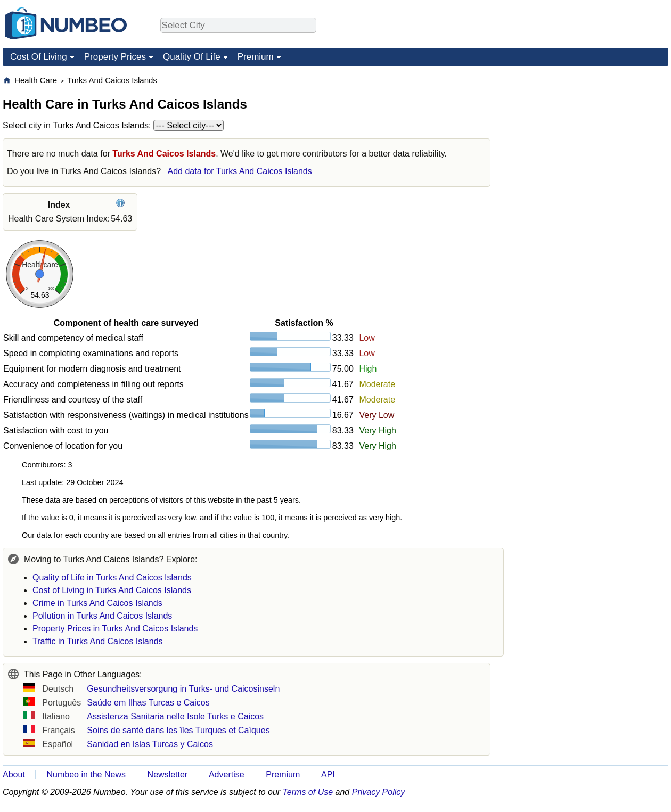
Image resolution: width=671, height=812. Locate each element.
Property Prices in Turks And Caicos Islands (115, 629)
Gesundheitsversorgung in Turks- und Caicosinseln (183, 689)
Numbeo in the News (86, 774)
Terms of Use (308, 792)
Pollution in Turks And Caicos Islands (102, 616)
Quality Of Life (192, 57)
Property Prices (115, 57)
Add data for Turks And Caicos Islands (239, 171)
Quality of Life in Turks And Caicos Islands (112, 577)
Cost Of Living (39, 57)
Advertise (227, 774)
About (14, 774)
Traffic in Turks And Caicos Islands (98, 641)
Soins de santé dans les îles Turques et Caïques (178, 730)
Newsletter (168, 774)
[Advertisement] (588, 142)
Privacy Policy (379, 792)
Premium (256, 57)
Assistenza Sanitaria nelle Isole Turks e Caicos (175, 716)
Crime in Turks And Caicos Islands (97, 603)
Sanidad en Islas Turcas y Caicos (150, 744)
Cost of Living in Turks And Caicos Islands (112, 590)
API (328, 774)
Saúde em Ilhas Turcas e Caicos (148, 703)
